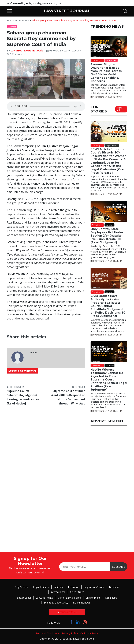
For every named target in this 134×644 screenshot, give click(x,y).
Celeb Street (77, 592)
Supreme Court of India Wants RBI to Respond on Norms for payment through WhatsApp (68, 397)
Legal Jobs (111, 598)
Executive (73, 587)
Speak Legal (24, 598)
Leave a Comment (22, 371)
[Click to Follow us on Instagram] (85, 622)
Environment (93, 598)
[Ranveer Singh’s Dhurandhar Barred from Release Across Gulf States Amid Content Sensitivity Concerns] (109, 47)
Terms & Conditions (48, 633)
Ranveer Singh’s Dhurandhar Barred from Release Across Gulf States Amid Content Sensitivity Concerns (106, 73)
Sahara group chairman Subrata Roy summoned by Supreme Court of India (74, 20)
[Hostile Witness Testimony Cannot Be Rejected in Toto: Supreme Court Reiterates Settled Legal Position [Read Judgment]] (109, 352)
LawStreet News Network (27, 50)
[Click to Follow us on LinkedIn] (78, 622)
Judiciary (58, 587)
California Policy (89, 633)
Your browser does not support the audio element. (46, 106)
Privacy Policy (70, 633)
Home (12, 20)
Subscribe (119, 567)
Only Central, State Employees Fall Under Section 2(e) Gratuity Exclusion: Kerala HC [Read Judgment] (107, 236)
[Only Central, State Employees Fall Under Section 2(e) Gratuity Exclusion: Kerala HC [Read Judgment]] (109, 211)
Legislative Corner (94, 587)
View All (120, 109)
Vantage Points (44, 598)
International (58, 592)
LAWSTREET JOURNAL (67, 11)
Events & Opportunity (56, 603)
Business (24, 20)
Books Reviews (82, 603)
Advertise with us (67, 612)
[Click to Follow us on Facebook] (71, 622)
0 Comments (16, 54)
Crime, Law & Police (69, 598)
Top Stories (22, 587)
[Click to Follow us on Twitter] (65, 622)
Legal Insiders (41, 587)
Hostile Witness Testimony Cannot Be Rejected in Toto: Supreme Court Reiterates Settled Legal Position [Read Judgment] (109, 380)
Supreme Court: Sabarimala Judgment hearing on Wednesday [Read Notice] (23, 397)
